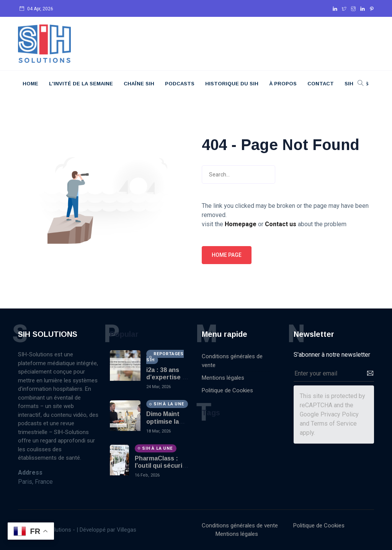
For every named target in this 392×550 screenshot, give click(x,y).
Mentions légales (223, 378)
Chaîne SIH (139, 84)
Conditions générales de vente (232, 361)
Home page (227, 255)
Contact (321, 84)
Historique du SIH (232, 84)
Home (30, 84)
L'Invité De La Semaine (81, 84)
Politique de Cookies (227, 390)
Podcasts (180, 84)
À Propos (283, 84)
